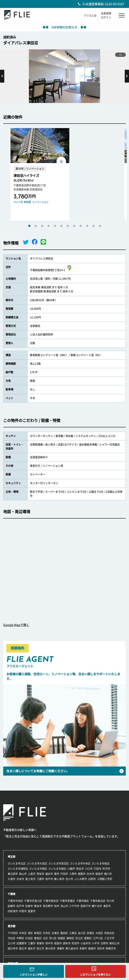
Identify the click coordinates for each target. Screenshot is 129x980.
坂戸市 (49, 879)
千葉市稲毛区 (51, 901)
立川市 (12, 943)
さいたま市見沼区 (59, 864)
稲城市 (92, 948)
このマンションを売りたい (95, 975)
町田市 (76, 943)
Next (127, 76)
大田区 (99, 933)
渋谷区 (12, 938)
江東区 (73, 933)
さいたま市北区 (17, 864)
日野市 (104, 943)
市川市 (110, 901)
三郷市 (40, 879)
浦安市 (107, 906)
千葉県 (12, 894)
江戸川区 (98, 938)
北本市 (20, 879)
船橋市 (12, 906)
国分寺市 (13, 948)
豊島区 (38, 938)
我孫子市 (86, 906)
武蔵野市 (22, 943)
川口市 (89, 869)
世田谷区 (109, 933)
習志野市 (48, 906)
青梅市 (40, 943)
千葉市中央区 (15, 901)
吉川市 (69, 879)
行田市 (98, 869)
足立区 (79, 938)
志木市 (90, 874)
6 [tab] (61, 226)
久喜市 (12, 879)
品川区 (82, 933)
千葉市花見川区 (33, 901)
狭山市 (23, 874)
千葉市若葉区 (67, 901)
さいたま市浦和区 (18, 869)
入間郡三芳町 (105, 879)
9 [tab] (81, 226)
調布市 (67, 943)
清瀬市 (61, 948)
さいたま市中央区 (80, 864)
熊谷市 (80, 869)
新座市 (99, 874)
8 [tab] (74, 226)
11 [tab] (93, 226)
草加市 (40, 874)
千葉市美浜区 (98, 901)
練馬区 (70, 938)
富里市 (32, 911)
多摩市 (83, 948)
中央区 (23, 933)
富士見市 (30, 879)
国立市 (23, 948)
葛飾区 (88, 938)
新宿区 (38, 933)
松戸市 (20, 906)
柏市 (57, 906)
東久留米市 (72, 948)
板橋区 (62, 938)
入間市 (73, 874)
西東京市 (111, 948)
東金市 (38, 906)
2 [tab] (36, 226)
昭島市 (58, 943)
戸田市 (64, 874)
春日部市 (13, 874)
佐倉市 (29, 906)
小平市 (96, 943)
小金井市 (86, 943)
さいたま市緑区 (57, 869)
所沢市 (106, 869)
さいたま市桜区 (101, 864)
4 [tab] (49, 226)
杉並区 (29, 938)
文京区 (47, 933)
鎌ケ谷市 (97, 906)
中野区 (20, 938)
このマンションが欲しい (34, 975)
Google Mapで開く (16, 625)
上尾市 (32, 874)
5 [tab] (55, 226)
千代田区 (13, 933)
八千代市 (74, 906)
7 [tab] (68, 226)
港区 (30, 933)
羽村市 (101, 948)
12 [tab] (100, 226)
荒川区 (53, 938)
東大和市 (50, 948)
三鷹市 (32, 943)
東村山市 (114, 943)
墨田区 (64, 933)
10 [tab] (87, 226)
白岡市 (92, 879)
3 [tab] (42, 226)
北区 (45, 938)
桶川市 (108, 874)
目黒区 (90, 933)
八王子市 (109, 938)
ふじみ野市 (81, 879)
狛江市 (40, 948)
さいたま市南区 (38, 869)
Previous (2, 76)
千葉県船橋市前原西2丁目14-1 (51, 270)
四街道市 (13, 911)
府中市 (49, 943)
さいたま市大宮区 (37, 864)
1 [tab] (29, 226)
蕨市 (57, 874)
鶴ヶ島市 (59, 879)
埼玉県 (12, 857)
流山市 (64, 906)
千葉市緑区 (83, 901)
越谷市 (49, 874)
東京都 (12, 926)
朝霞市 (82, 874)
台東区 (55, 933)
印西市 (23, 911)
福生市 (32, 948)
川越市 (71, 869)
